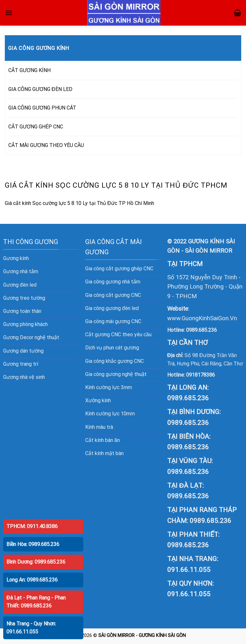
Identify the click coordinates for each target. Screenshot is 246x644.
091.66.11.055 (189, 570)
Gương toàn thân (22, 311)
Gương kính (16, 258)
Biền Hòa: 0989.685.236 (33, 544)
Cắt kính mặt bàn (104, 453)
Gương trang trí (21, 364)
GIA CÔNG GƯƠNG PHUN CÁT (42, 108)
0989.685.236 (201, 330)
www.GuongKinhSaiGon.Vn (202, 318)
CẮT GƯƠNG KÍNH (29, 70)
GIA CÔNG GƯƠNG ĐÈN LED (40, 89)
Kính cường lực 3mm (109, 387)
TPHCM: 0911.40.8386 (32, 526)
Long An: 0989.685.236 (32, 580)
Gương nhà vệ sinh (24, 377)
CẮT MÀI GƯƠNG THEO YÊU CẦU (46, 145)
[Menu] (9, 13)
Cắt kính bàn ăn (102, 440)
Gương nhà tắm (21, 271)
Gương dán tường (23, 351)
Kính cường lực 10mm (110, 414)
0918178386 (201, 375)
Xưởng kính (98, 400)
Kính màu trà (99, 427)
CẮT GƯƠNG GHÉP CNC (36, 127)
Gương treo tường (24, 298)
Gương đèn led (20, 285)
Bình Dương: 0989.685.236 (36, 562)
